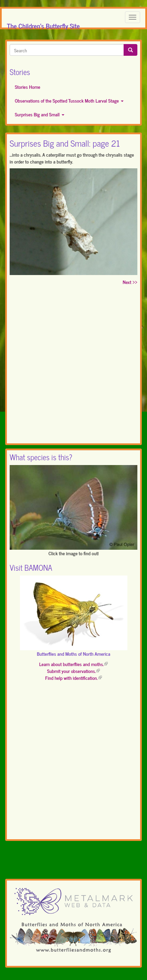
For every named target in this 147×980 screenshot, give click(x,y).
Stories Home (28, 87)
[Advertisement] (73, 366)
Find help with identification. (73, 678)
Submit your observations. (73, 671)
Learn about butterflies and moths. (74, 664)
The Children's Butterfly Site (43, 24)
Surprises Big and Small (40, 114)
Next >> (130, 282)
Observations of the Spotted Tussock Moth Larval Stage (69, 100)
